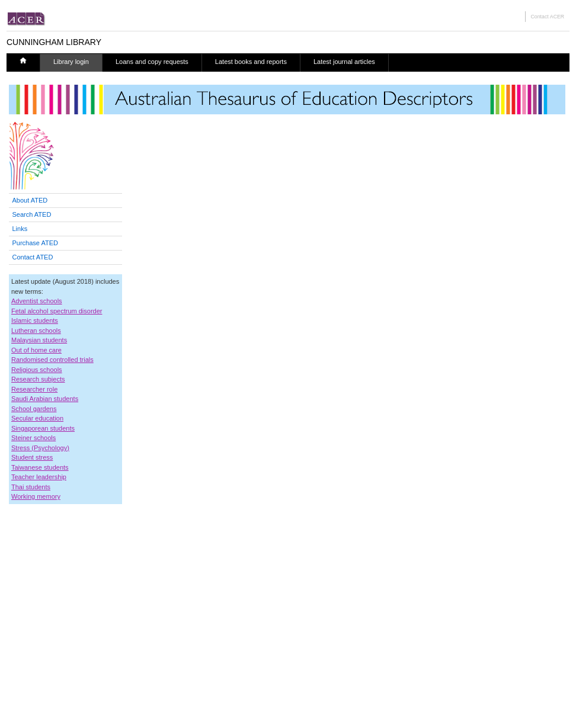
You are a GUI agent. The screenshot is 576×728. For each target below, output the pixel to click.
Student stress (32, 457)
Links (20, 229)
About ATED (30, 200)
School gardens (34, 409)
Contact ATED (33, 257)
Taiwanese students (40, 467)
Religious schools (37, 370)
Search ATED (32, 214)
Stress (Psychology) (40, 448)
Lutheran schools (36, 331)
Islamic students (35, 320)
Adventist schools (37, 301)
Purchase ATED (35, 243)
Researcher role (34, 389)
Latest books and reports (251, 62)
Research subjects (38, 379)
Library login (71, 62)
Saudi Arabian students (45, 399)
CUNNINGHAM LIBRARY (54, 42)
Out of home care (36, 350)
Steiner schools (33, 438)
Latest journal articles (344, 62)
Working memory (36, 496)
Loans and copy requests (152, 62)
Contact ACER (547, 17)
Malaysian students (39, 340)
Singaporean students (43, 428)
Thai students (31, 487)
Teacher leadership (39, 477)
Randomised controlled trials (52, 360)
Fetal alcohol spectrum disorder (57, 311)
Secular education (37, 418)
